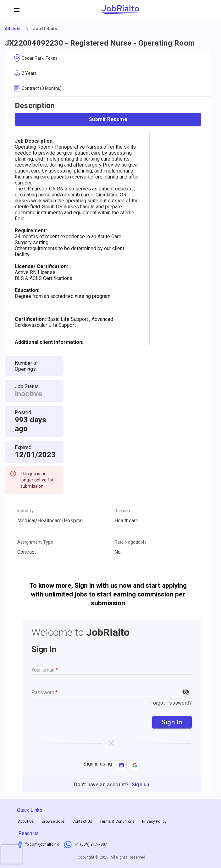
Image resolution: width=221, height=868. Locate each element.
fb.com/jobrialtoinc (42, 844)
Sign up (141, 785)
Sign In (172, 722)
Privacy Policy (154, 821)
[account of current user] (17, 10)
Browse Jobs (53, 821)
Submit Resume (108, 119)
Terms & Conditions (117, 821)
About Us (26, 821)
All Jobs (13, 29)
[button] (135, 765)
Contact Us (82, 821)
